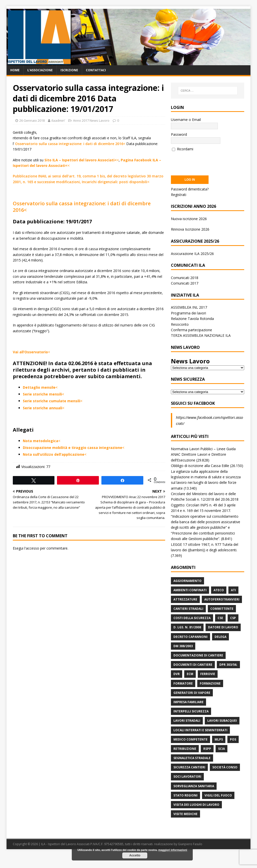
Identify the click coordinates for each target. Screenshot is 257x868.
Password (179, 134)
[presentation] (209, 162)
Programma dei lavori (188, 313)
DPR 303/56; (228, 665)
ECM (190, 674)
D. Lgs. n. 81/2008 (187, 627)
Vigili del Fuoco (218, 795)
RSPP (207, 749)
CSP (233, 618)
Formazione (210, 683)
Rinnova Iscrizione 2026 (190, 229)
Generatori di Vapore (192, 693)
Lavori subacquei (222, 721)
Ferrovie (208, 674)
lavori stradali (187, 721)
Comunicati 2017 (185, 283)
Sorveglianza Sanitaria (194, 786)
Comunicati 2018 (185, 278)
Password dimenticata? (190, 189)
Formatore (183, 683)
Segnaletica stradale (192, 758)
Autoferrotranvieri (222, 599)
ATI (233, 590)
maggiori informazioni (173, 850)
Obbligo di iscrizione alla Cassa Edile (200, 466)
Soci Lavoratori (187, 777)
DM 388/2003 (183, 646)
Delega (220, 637)
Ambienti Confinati (190, 590)
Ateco (219, 590)
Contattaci (96, 70)
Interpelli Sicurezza (191, 711)
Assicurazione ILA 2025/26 (192, 254)
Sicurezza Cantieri (189, 767)
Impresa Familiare (188, 702)
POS (233, 739)
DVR (177, 674)
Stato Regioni (185, 795)
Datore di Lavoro (223, 627)
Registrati (179, 195)
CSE (220, 618)
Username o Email (186, 120)
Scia (221, 749)
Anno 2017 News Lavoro (91, 120)
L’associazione (40, 70)
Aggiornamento (187, 581)
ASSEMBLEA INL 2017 (189, 307)
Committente (222, 609)
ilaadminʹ (58, 120)
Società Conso (225, 767)
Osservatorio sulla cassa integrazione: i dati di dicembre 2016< (70, 144)
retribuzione (185, 749)
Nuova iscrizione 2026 (189, 219)
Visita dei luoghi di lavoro (196, 805)
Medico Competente (190, 739)
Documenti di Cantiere (193, 665)
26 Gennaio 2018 (32, 120)
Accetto (135, 855)
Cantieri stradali (188, 609)
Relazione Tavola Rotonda (192, 319)
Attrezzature (185, 599)
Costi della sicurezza (192, 618)
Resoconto (180, 324)
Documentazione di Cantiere (198, 655)
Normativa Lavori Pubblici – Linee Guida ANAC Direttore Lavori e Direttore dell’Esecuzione (203, 454)
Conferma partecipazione (191, 330)
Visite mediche (185, 814)
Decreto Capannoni (190, 637)
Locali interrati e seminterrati (200, 730)
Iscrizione (69, 70)
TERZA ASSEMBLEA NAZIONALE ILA (201, 335)
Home (15, 70)
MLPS (219, 739)
